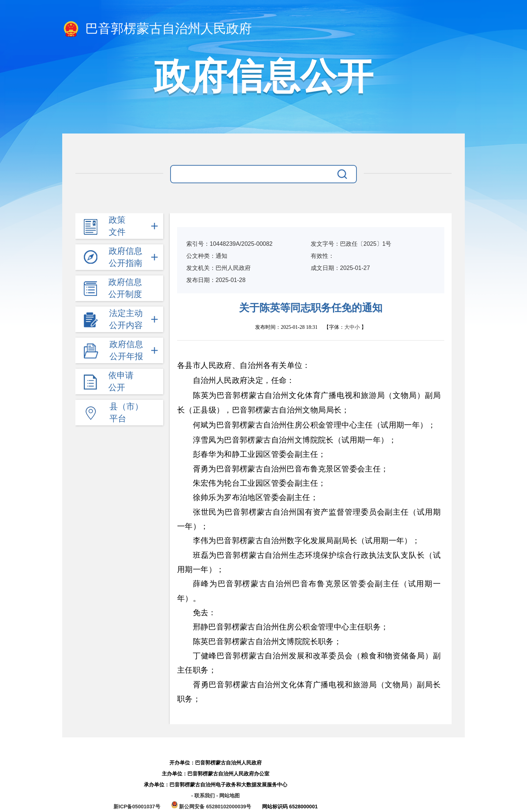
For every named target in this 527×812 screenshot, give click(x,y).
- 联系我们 (203, 796)
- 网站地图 (228, 796)
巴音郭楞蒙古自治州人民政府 (157, 29)
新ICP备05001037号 (137, 807)
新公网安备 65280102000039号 (212, 807)
